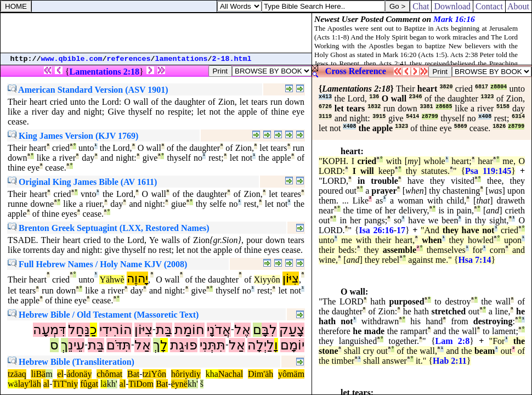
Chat (421, 6)
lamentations (182, 59)
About (519, 6)
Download (452, 6)
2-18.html (232, 59)
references (129, 59)
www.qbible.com (72, 59)
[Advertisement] (156, 33)
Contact (489, 6)
